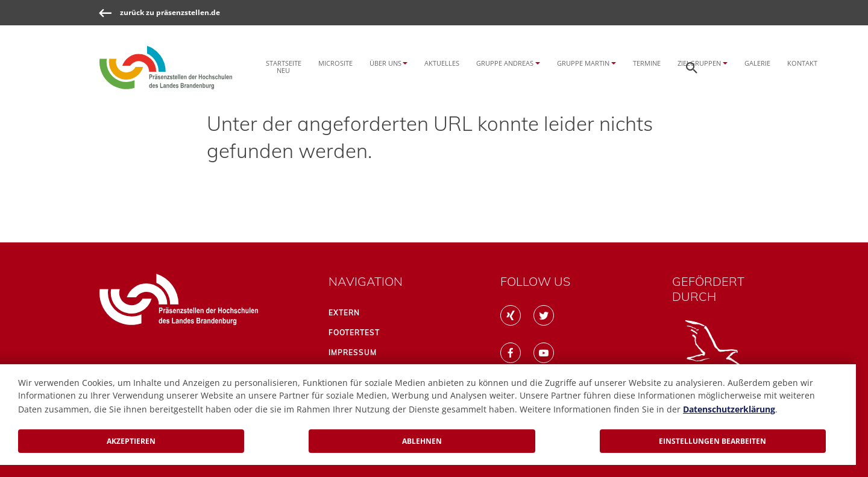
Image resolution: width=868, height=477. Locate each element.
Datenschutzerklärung (729, 409)
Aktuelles (442, 63)
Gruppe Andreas (505, 63)
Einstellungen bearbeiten (712, 441)
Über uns (385, 63)
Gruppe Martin (583, 63)
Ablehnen (422, 441)
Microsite (335, 63)
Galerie (757, 63)
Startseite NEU (284, 66)
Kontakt (802, 63)
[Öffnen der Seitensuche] (692, 68)
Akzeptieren (131, 441)
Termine (647, 63)
